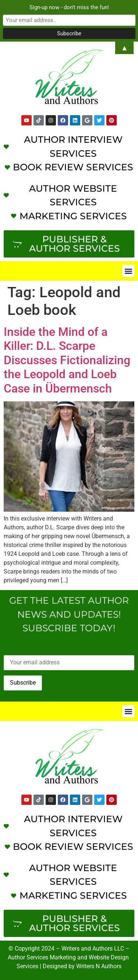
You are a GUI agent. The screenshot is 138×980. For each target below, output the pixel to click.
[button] (128, 271)
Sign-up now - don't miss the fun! (69, 7)
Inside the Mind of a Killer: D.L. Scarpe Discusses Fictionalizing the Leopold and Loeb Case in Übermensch (67, 360)
